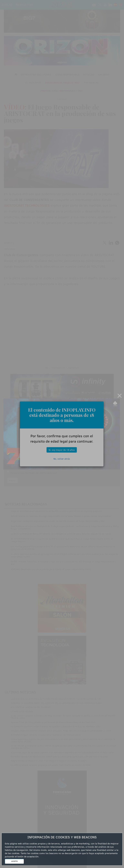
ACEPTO (14, 861)
